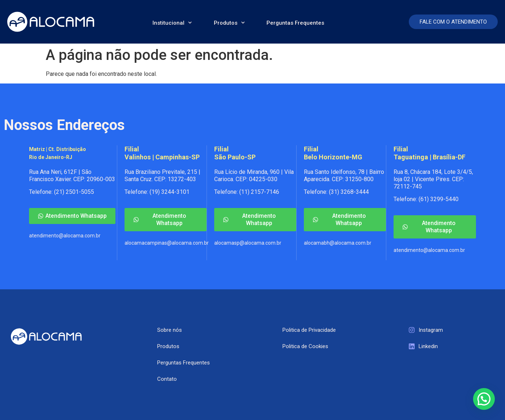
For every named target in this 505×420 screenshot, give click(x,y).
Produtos (229, 23)
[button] (484, 399)
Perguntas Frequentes (295, 23)
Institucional (172, 23)
